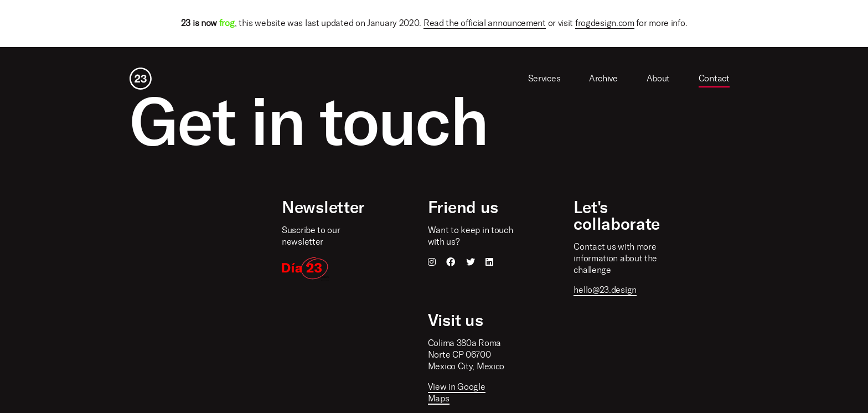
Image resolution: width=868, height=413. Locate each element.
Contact (714, 78)
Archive (603, 78)
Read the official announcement (485, 23)
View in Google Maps (457, 393)
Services (544, 78)
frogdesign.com (605, 23)
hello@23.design (605, 290)
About (658, 78)
